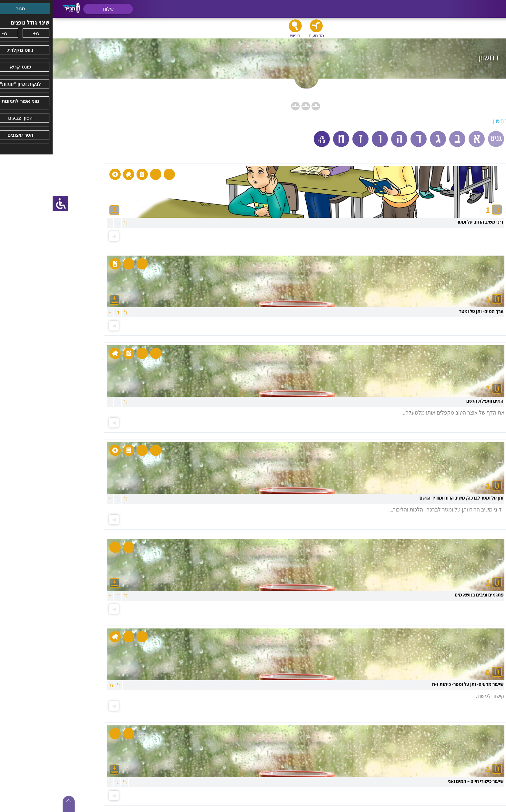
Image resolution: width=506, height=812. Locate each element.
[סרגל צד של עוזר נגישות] (8, 204)
